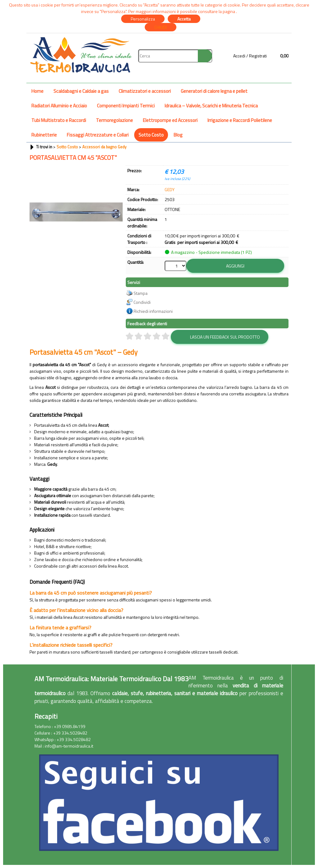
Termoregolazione (114, 120)
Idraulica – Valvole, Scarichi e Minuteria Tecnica (211, 106)
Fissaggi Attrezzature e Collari (98, 135)
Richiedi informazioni (153, 311)
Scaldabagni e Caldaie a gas (81, 91)
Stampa (141, 293)
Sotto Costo (151, 135)
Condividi (142, 302)
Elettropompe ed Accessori (170, 120)
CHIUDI (161, 27)
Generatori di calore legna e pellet (214, 91)
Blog (178, 135)
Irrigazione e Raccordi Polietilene (240, 120)
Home (37, 91)
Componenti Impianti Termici (126, 106)
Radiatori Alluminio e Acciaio (59, 106)
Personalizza (143, 19)
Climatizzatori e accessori (145, 91)
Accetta (184, 19)
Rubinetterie (44, 135)
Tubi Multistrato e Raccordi (59, 120)
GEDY (170, 189)
